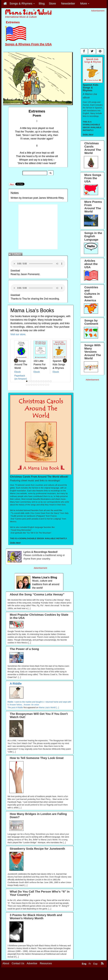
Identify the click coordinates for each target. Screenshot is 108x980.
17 (39, 385)
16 (36, 385)
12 (27, 385)
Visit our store (18, 334)
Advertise (32, 963)
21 (48, 385)
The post (12, 707)
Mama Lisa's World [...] (49, 707)
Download (15, 270)
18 (41, 385)
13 (29, 385)
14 (32, 385)
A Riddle (19, 707)
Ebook (18, 372)
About (6, 963)
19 (44, 385)
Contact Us (18, 963)
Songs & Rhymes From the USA (28, 44)
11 (51, 381)
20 (46, 385)
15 (34, 385)
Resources (46, 963)
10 (48, 381)
